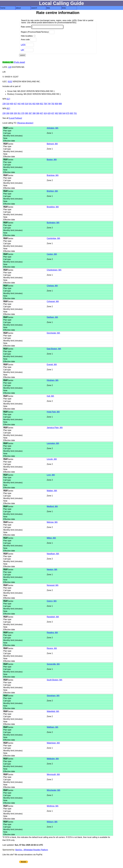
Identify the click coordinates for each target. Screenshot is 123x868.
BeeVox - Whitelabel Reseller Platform (32, 850)
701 (75, 113)
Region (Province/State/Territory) (38, 32)
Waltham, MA (52, 727)
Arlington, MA (52, 128)
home (3, 8)
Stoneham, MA (53, 696)
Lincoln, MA (52, 459)
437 (53, 113)
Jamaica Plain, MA (55, 428)
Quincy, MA (52, 601)
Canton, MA (52, 254)
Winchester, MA (53, 790)
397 (30, 113)
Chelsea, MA (52, 286)
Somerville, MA (53, 664)
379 (23, 113)
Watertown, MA (53, 743)
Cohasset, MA (53, 301)
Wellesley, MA (53, 759)
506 (60, 113)
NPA (4, 99)
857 (8, 108)
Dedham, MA (52, 317)
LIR (22, 50)
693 (71, 113)
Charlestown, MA (54, 270)
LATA (23, 45)
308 (12, 113)
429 (49, 113)
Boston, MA (52, 160)
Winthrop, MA (53, 806)
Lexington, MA (53, 443)
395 (26, 113)
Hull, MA (50, 396)
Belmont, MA (52, 144)
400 (12, 104)
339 (15, 113)
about (18, 8)
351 (19, 113)
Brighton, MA (52, 191)
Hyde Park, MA (53, 412)
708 (45, 104)
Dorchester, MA (53, 333)
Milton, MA (51, 538)
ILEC (5, 82)
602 (34, 104)
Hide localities (28, 36)
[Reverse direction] (25, 123)
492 (57, 113)
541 (30, 104)
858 (57, 104)
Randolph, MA (53, 617)
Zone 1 (50, 133)
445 (23, 104)
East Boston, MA (54, 349)
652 (42, 104)
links (64, 8)
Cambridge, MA (53, 238)
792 (53, 104)
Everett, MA (52, 364)
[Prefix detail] (19, 62)
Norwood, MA (53, 585)
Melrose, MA (52, 522)
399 (38, 113)
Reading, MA (52, 633)
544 (64, 113)
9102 (10, 82)
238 (4, 104)
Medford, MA (52, 506)
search (34, 8)
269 (8, 113)
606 (38, 104)
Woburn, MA (52, 822)
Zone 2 (50, 180)
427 (15, 104)
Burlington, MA (53, 223)
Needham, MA (53, 554)
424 (45, 113)
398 (34, 113)
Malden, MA (52, 491)
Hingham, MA (53, 380)
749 (49, 104)
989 (60, 104)
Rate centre (42, 27)
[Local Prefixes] (15, 118)
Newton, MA (52, 569)
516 (26, 104)
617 (8, 99)
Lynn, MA (51, 475)
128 (10, 67)
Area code (29, 40)
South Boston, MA (54, 680)
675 (68, 113)
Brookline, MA (53, 207)
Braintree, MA (53, 175)
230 (4, 113)
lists (48, 8)
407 (42, 113)
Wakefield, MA (53, 711)
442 (19, 104)
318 (8, 104)
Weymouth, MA (53, 774)
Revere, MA (52, 648)
